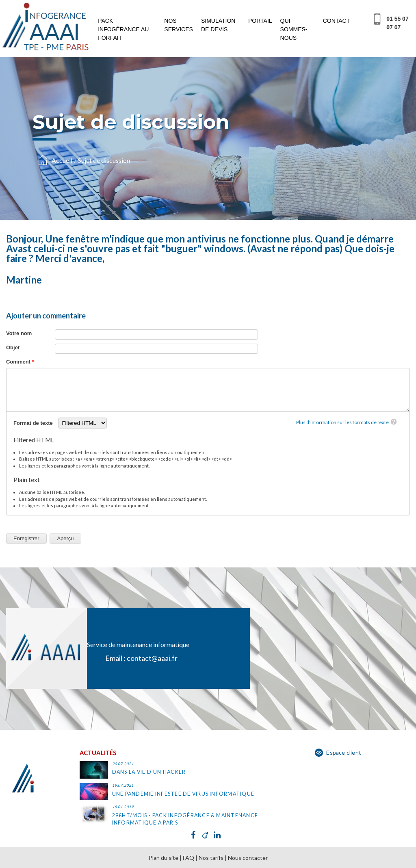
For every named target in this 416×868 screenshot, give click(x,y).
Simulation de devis (218, 25)
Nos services (179, 25)
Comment (20, 362)
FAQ (188, 858)
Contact (337, 21)
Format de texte (34, 423)
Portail (260, 21)
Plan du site (164, 858)
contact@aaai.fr (152, 658)
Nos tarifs (211, 858)
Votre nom (19, 333)
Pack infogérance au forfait (123, 29)
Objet (13, 347)
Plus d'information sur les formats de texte (342, 422)
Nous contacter (248, 858)
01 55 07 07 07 (398, 23)
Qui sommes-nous (294, 29)
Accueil (62, 160)
